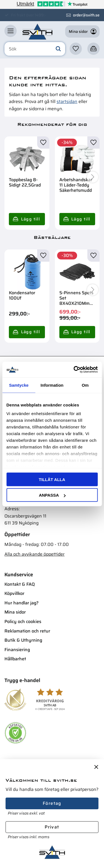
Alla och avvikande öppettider (35, 554)
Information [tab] (52, 385)
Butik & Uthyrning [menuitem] (23, 640)
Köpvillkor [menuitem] (14, 593)
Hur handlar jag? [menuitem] (21, 603)
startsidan (67, 101)
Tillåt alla (52, 479)
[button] (11, 31)
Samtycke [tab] (19, 385)
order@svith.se (86, 15)
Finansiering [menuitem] (17, 650)
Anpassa (52, 495)
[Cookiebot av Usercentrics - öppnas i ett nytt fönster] (74, 370)
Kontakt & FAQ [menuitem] (20, 584)
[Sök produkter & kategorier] (35, 49)
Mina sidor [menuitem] (15, 612)
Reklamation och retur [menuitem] (27, 631)
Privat (52, 827)
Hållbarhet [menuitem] (15, 659)
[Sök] (58, 49)
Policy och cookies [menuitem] (23, 621)
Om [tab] (85, 385)
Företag (52, 803)
